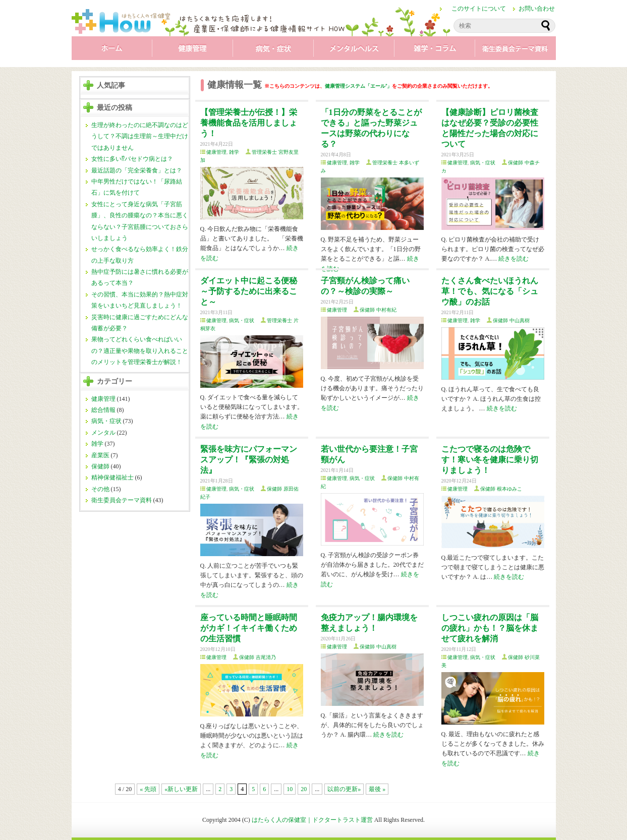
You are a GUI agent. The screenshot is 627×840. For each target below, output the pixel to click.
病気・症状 (273, 50)
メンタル (354, 50)
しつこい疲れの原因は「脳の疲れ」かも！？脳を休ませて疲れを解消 (490, 628)
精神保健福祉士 (112, 477)
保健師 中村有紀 (378, 310)
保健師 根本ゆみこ (501, 489)
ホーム (112, 50)
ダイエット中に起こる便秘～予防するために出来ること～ (249, 291)
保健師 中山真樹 (511, 320)
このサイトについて (479, 9)
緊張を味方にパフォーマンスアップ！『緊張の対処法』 (249, 460)
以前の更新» (344, 789)
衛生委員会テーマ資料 (516, 50)
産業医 (100, 455)
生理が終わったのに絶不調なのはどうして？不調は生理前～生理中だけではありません (140, 136)
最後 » (377, 789)
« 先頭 (148, 789)
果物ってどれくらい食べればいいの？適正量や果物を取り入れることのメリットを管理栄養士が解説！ (140, 351)
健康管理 (193, 50)
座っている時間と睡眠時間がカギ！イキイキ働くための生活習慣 (249, 628)
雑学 (435, 50)
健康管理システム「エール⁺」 (358, 86)
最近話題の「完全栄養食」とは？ (137, 170)
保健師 (100, 466)
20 (304, 789)
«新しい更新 (181, 789)
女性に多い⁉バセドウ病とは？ (132, 159)
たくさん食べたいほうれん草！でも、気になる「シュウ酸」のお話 (490, 291)
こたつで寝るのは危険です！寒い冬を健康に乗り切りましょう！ (490, 460)
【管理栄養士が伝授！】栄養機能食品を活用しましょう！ (249, 123)
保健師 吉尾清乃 (258, 657)
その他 (100, 489)
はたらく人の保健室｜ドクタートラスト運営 (312, 820)
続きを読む (514, 259)
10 (290, 789)
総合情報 (103, 410)
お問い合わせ (537, 9)
